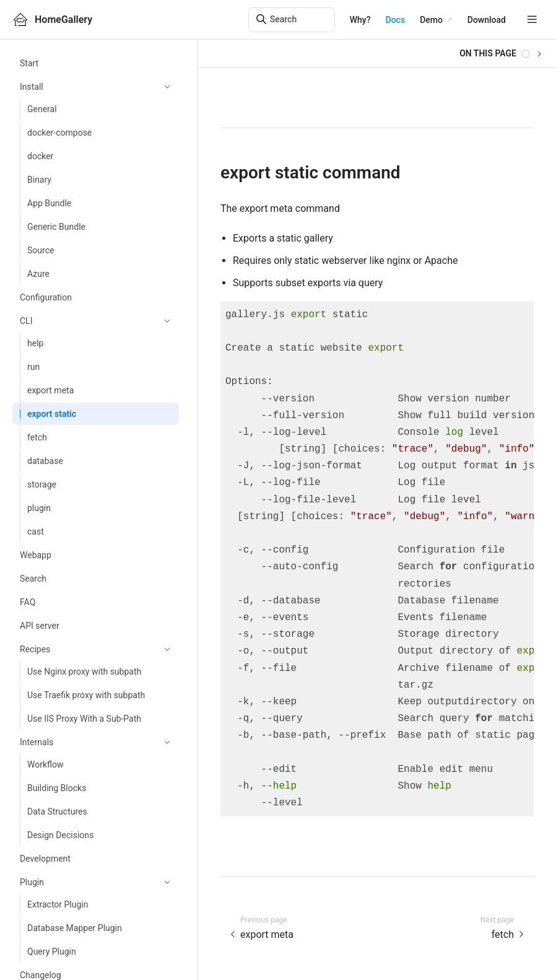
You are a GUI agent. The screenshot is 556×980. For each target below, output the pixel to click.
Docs (396, 20)
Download (487, 20)
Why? (360, 20)
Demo (431, 20)
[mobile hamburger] (532, 20)
